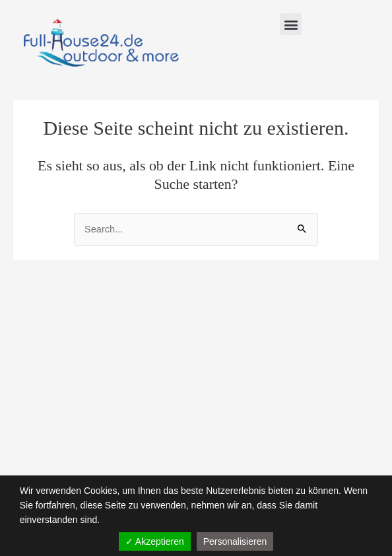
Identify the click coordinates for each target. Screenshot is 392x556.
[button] (291, 24)
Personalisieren (235, 541)
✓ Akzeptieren (155, 541)
